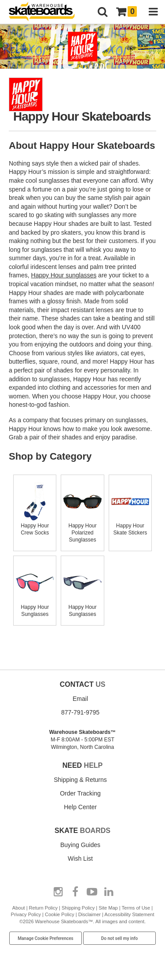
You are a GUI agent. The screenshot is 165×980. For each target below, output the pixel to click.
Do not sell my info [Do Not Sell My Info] (120, 938)
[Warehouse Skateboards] (46, 12)
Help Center (80, 807)
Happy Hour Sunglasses (35, 607)
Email (80, 699)
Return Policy (43, 908)
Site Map (108, 908)
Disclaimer (90, 914)
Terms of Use (136, 908)
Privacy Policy (26, 914)
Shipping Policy (78, 908)
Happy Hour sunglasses (64, 275)
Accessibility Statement (129, 914)
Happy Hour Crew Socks (35, 526)
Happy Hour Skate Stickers (130, 526)
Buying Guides (80, 845)
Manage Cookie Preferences (46, 938)
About (19, 908)
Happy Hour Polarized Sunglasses (82, 529)
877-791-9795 (80, 712)
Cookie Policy (60, 914)
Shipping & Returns (80, 780)
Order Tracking (80, 793)
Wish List (80, 858)
